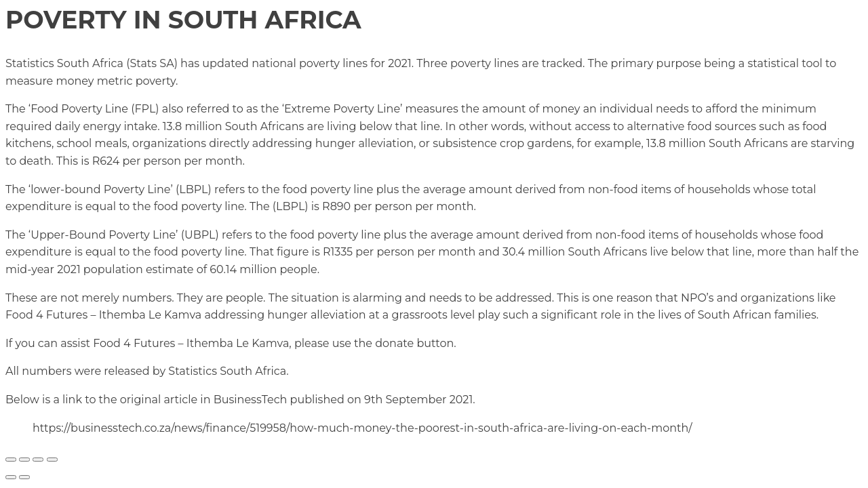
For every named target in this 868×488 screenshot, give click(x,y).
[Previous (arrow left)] (11, 477)
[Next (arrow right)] (24, 477)
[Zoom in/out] (11, 460)
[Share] (38, 460)
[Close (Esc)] (52, 460)
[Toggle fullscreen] (24, 460)
